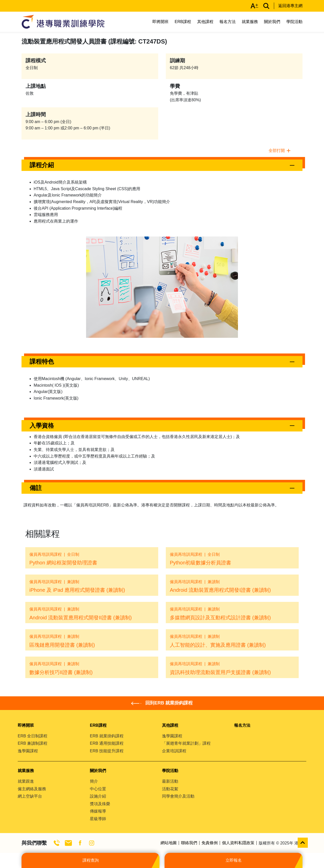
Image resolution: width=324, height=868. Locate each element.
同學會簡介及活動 (178, 796)
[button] (162, 165)
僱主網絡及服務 (32, 789)
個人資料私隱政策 (238, 843)
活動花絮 (170, 789)
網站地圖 (169, 843)
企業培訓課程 (174, 751)
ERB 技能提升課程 (107, 751)
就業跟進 (26, 781)
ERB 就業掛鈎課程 (107, 736)
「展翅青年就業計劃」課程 (186, 743)
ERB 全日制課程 (33, 736)
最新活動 (170, 781)
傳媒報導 (98, 811)
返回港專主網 (290, 6)
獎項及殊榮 (100, 804)
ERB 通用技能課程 (107, 743)
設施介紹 (98, 796)
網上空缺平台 (30, 796)
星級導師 (98, 819)
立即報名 (234, 860)
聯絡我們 (189, 843)
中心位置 (98, 789)
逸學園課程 (28, 751)
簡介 (94, 781)
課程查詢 (91, 860)
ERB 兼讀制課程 (33, 743)
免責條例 (210, 843)
